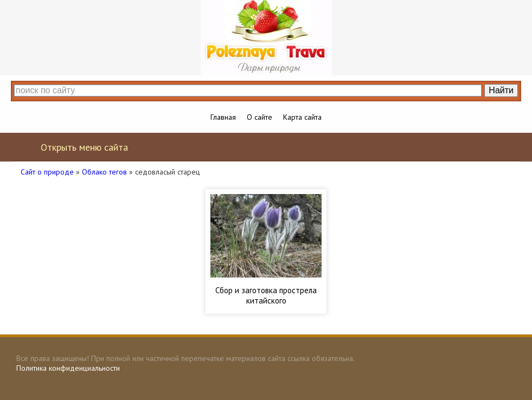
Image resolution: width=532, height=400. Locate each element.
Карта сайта (302, 117)
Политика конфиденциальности (68, 368)
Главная (223, 117)
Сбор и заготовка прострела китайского (266, 295)
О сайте (259, 117)
